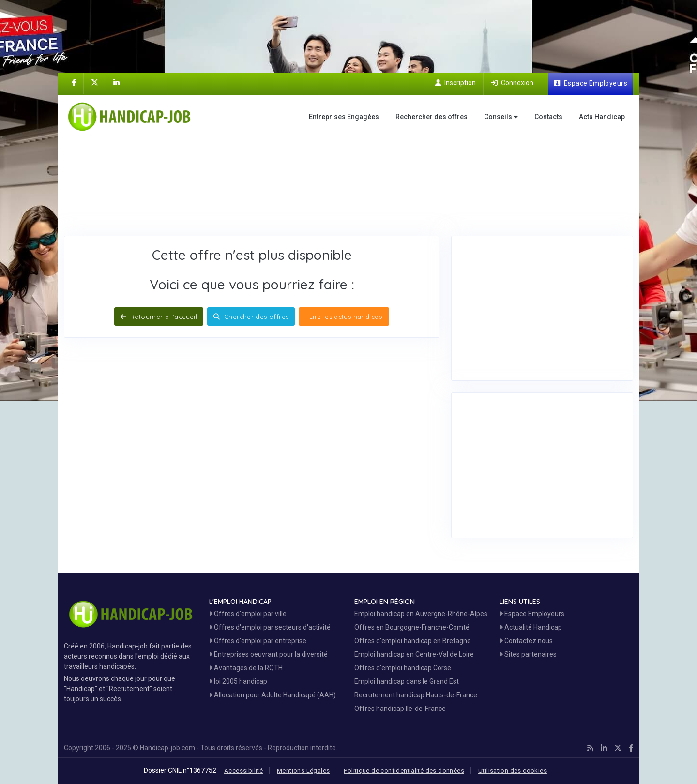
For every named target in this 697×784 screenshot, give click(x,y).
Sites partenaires (528, 654)
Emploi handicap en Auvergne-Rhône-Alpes (421, 614)
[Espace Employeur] (591, 84)
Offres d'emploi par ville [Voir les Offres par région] (248, 614)
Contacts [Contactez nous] (548, 117)
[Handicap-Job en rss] (590, 748)
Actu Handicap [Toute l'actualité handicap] (602, 117)
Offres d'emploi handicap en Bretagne (413, 641)
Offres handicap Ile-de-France (400, 709)
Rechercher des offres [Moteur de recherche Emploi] (432, 117)
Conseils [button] (501, 117)
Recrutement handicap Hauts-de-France (416, 695)
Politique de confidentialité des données (404, 771)
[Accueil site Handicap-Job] (131, 117)
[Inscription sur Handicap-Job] (455, 83)
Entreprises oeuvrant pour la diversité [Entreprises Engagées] (268, 654)
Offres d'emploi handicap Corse (403, 668)
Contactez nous (526, 641)
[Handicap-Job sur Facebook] (74, 83)
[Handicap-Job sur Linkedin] (116, 83)
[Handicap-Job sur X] (95, 83)
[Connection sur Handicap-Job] (512, 83)
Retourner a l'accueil (159, 317)
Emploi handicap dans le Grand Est (407, 681)
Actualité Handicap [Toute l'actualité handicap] (531, 627)
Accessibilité (243, 771)
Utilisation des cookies (513, 771)
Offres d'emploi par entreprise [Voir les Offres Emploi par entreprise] (258, 641)
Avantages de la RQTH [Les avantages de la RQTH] (246, 668)
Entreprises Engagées (344, 117)
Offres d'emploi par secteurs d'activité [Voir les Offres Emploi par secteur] (270, 627)
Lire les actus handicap (345, 317)
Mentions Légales (303, 771)
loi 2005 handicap (238, 681)
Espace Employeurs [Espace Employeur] (532, 614)
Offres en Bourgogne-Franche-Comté (412, 627)
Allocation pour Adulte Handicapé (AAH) (273, 695)
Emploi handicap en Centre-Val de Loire (414, 654)
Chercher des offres (251, 317)
